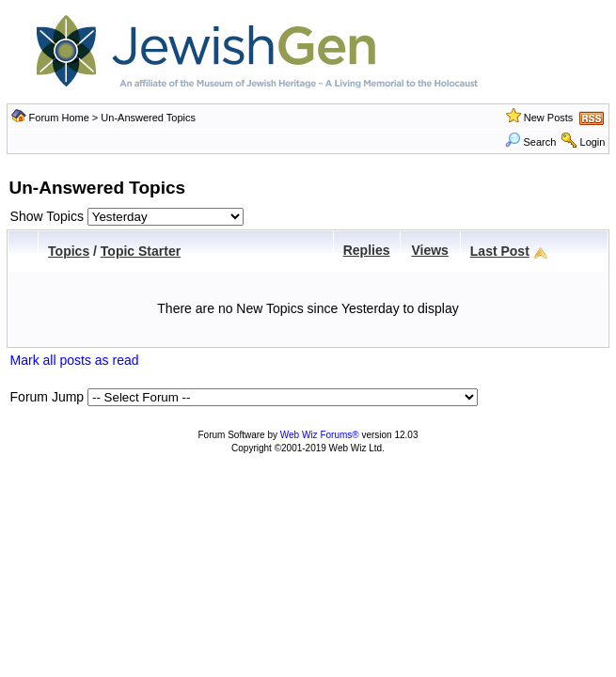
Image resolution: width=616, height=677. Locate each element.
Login (593, 142)
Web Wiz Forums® (320, 435)
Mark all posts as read (75, 360)
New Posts (549, 118)
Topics (69, 251)
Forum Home (59, 118)
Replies (367, 250)
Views (429, 250)
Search (530, 142)
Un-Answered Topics (148, 118)
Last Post (500, 251)
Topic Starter (141, 251)
